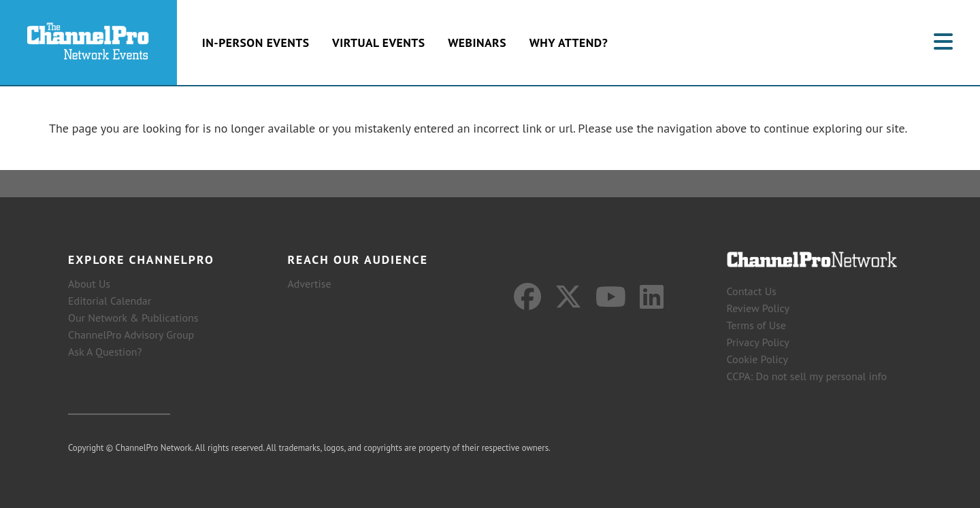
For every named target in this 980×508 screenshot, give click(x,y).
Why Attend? (569, 43)
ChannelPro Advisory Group (131, 335)
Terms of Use (756, 325)
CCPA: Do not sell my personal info (807, 376)
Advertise (310, 284)
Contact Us (752, 291)
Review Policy (758, 308)
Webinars (477, 43)
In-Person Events (256, 43)
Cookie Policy (757, 359)
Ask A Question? (105, 352)
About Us (89, 284)
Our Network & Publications (133, 318)
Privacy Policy (758, 342)
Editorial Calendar (110, 301)
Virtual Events (378, 43)
